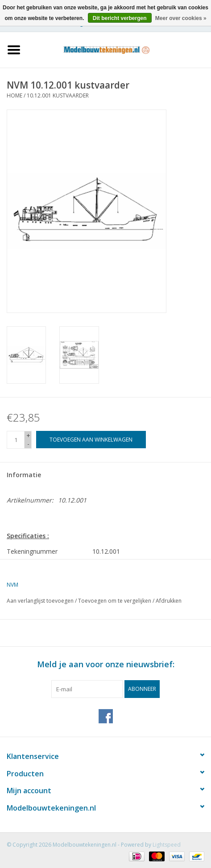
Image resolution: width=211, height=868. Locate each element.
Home (14, 95)
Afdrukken (169, 601)
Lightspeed (167, 845)
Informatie (24, 475)
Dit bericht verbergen (120, 18)
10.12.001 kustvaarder (58, 95)
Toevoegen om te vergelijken (115, 601)
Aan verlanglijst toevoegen (40, 601)
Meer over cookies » (181, 18)
